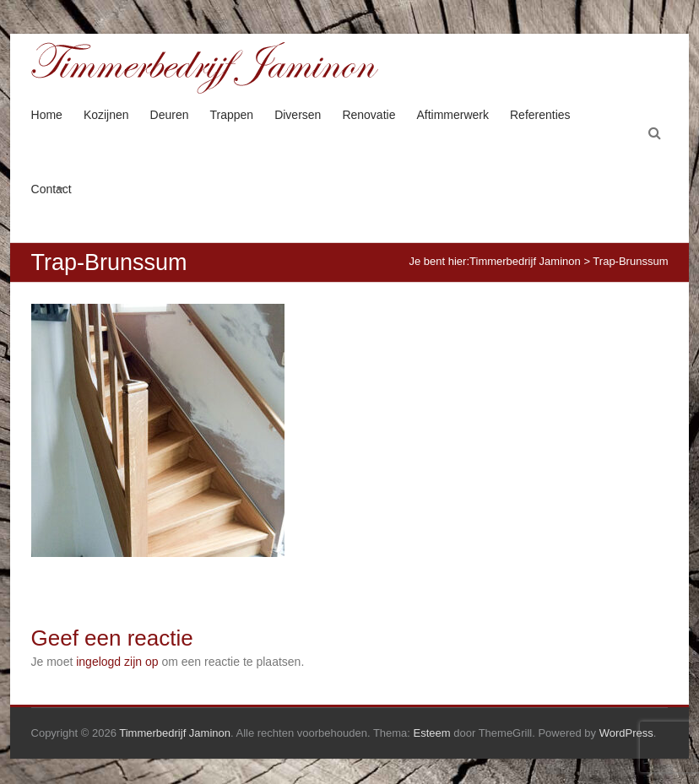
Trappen (232, 115)
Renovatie (368, 115)
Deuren (170, 115)
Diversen (298, 115)
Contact (51, 189)
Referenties (540, 115)
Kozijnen (106, 115)
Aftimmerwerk (452, 115)
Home (47, 115)
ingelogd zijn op (117, 662)
